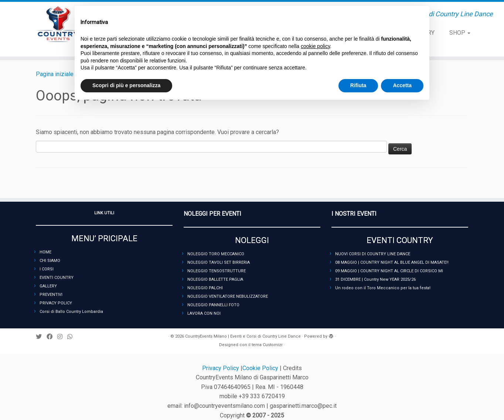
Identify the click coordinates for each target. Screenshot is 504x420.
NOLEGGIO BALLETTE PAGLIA (215, 279)
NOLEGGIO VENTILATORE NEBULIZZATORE (228, 296)
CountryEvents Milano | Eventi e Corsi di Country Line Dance (243, 336)
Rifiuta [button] (358, 85)
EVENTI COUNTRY (57, 278)
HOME (45, 252)
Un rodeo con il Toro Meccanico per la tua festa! (383, 288)
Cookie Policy (261, 368)
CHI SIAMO (50, 261)
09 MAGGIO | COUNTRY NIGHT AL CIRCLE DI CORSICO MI (389, 271)
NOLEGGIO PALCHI (205, 288)
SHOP (460, 33)
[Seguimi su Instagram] (62, 337)
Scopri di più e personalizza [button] (126, 85)
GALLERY (48, 286)
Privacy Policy (221, 368)
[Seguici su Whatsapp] (72, 337)
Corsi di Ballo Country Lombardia (71, 312)
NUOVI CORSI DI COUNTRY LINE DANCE (373, 254)
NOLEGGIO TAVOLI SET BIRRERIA (219, 262)
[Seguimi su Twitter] (41, 337)
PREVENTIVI (51, 295)
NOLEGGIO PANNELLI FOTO (213, 305)
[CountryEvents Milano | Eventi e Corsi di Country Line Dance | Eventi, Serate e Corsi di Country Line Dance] (58, 24)
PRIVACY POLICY (56, 303)
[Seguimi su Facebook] (52, 337)
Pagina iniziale (55, 74)
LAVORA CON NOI (204, 313)
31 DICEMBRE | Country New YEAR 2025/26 (375, 279)
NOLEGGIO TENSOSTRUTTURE (217, 271)
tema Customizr (267, 345)
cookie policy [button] (315, 46)
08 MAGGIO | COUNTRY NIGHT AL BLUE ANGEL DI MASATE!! (392, 262)
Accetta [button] (402, 85)
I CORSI (47, 269)
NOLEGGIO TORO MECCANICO (216, 254)
